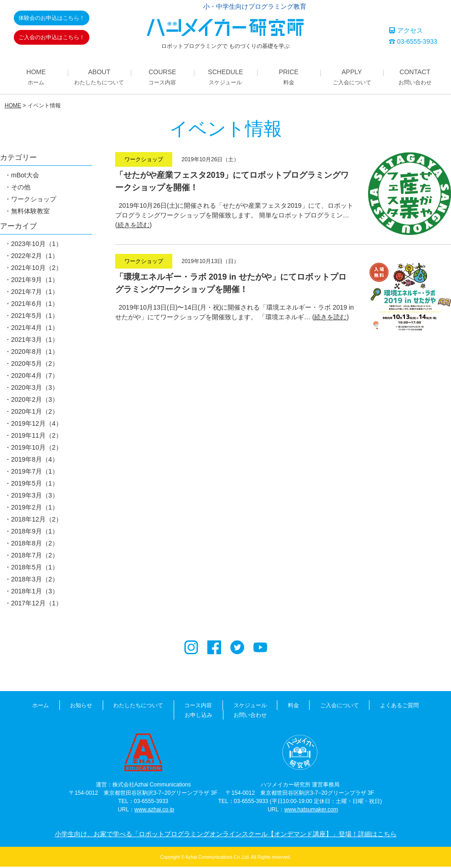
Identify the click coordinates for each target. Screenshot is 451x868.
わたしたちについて (117, 707)
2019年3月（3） (35, 497)
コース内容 (176, 707)
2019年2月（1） (35, 509)
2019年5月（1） (35, 485)
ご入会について (312, 707)
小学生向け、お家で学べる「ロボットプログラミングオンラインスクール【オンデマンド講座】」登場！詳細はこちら (226, 835)
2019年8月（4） (35, 461)
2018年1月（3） (35, 592)
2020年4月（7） (35, 377)
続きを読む (134, 226)
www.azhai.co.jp (154, 811)
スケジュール (226, 707)
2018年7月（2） (35, 557)
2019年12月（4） (37, 425)
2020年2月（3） (35, 401)
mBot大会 (25, 176)
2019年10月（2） (37, 449)
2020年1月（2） (35, 413)
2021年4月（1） (35, 329)
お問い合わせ (226, 716)
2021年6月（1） (35, 305)
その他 (21, 188)
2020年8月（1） (35, 353)
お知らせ (61, 707)
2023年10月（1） (37, 245)
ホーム (22, 707)
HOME (13, 107)
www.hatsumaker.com (311, 811)
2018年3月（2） (35, 581)
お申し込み (424, 707)
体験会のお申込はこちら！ (52, 18)
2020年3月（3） (35, 389)
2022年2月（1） (35, 257)
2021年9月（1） (35, 281)
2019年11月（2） (37, 437)
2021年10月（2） (37, 269)
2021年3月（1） (35, 341)
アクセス (406, 30)
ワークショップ (34, 200)
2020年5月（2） (35, 365)
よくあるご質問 (371, 707)
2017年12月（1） (37, 604)
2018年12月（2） (37, 521)
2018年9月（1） (35, 533)
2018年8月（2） (35, 545)
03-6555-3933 (413, 41)
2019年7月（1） (35, 473)
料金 (268, 707)
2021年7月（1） (35, 293)
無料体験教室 (30, 212)
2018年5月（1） (35, 569)
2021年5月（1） (35, 317)
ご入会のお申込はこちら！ (52, 37)
